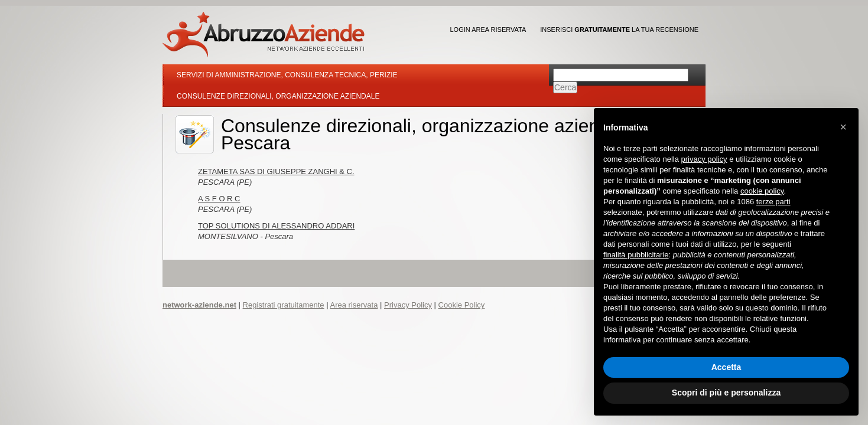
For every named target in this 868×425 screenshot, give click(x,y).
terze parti (773, 202)
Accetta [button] (726, 367)
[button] (843, 127)
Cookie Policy (462, 305)
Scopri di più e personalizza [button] (726, 393)
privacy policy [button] (704, 159)
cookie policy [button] (762, 191)
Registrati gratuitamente (284, 305)
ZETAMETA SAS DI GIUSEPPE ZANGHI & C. (276, 171)
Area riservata (354, 305)
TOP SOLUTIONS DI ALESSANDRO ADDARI (276, 226)
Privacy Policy (408, 305)
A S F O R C (219, 199)
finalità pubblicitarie (636, 255)
